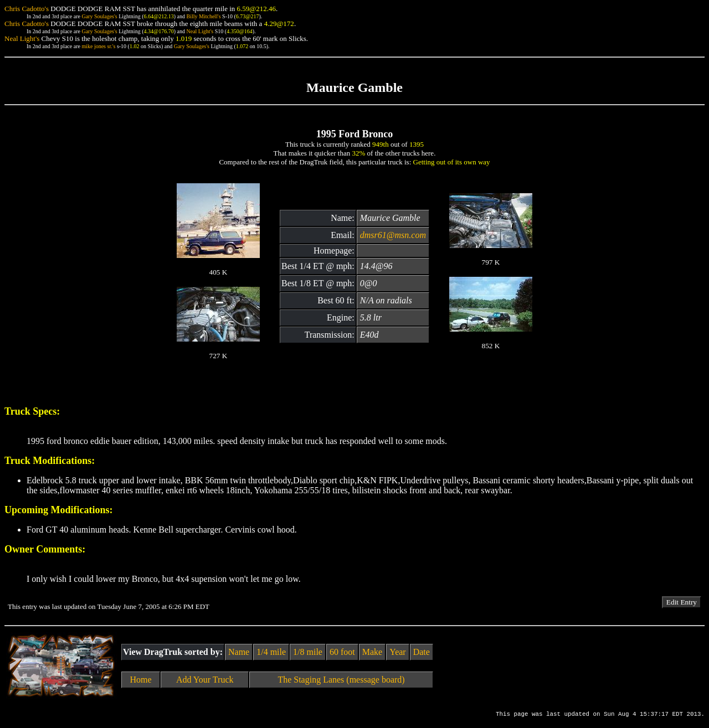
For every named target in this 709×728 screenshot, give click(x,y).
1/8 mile (308, 652)
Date (422, 652)
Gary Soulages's (99, 16)
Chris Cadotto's (27, 9)
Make (372, 652)
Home (141, 680)
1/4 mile (271, 652)
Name (239, 652)
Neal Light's (200, 31)
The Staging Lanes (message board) (341, 680)
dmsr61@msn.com (393, 235)
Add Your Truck (205, 680)
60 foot (342, 652)
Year (397, 652)
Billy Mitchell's (203, 16)
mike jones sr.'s (98, 46)
